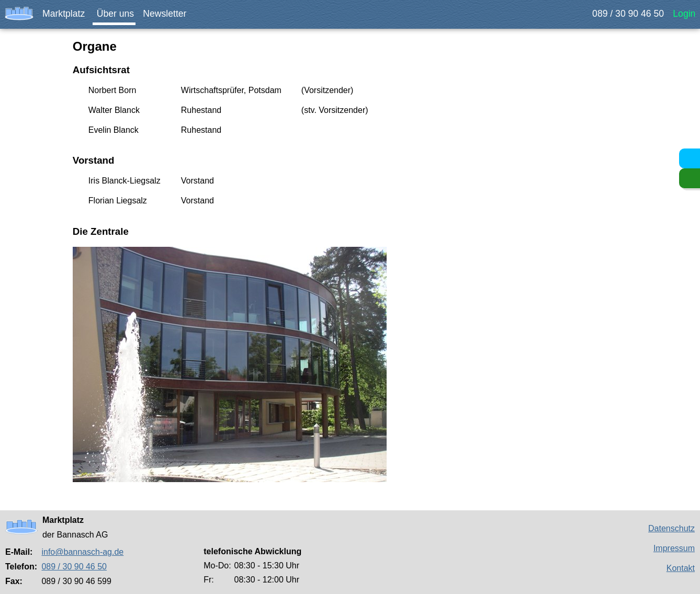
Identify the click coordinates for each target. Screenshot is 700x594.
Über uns (119, 14)
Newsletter (168, 14)
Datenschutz (671, 528)
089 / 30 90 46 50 (634, 14)
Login (687, 14)
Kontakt (681, 568)
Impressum (674, 548)
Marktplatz (67, 14)
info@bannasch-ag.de (82, 552)
